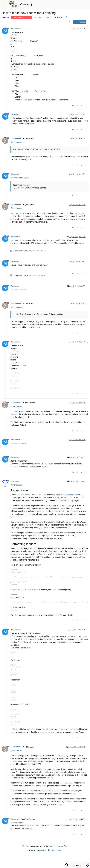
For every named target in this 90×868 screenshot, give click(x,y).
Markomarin (15, 29)
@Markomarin (29, 139)
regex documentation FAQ (67, 495)
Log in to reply (80, 22)
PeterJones (15, 481)
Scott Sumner (16, 139)
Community (26, 4)
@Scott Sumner (28, 819)
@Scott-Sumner (17, 178)
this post (56, 615)
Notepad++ (54, 846)
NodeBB (43, 850)
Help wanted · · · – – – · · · (22, 17)
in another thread (30, 495)
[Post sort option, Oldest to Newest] (70, 22)
